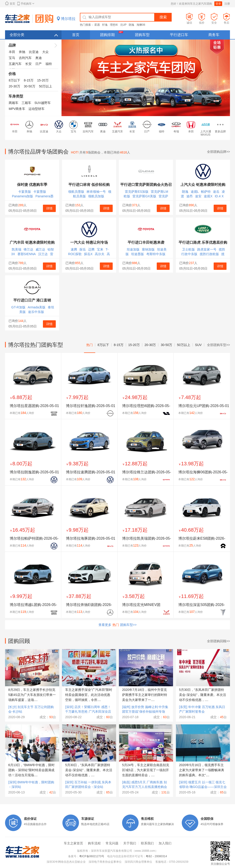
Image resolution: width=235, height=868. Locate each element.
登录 (218, 4)
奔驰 (22, 52)
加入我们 (165, 843)
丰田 (12, 52)
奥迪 (39, 58)
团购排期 (112, 35)
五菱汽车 (15, 64)
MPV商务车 (17, 109)
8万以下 (14, 80)
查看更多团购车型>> (117, 625)
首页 (10, 3)
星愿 (97, 25)
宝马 (12, 58)
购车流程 (94, 843)
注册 (227, 4)
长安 (28, 64)
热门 (90, 345)
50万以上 (46, 86)
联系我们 (147, 843)
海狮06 (141, 25)
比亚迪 (34, 52)
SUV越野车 (43, 103)
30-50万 (30, 86)
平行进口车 (179, 35)
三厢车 (26, 103)
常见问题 (112, 843)
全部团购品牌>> (218, 152)
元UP (123, 25)
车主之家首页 (73, 843)
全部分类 (34, 35)
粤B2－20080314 (156, 856)
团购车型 (142, 35)
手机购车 (26, 4)
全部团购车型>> (218, 345)
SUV (198, 345)
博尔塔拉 (68, 19)
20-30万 (14, 86)
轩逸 (105, 25)
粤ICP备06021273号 (92, 856)
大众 (45, 52)
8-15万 (29, 80)
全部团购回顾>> (218, 641)
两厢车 (14, 103)
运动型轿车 (36, 109)
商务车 (214, 35)
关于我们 (130, 843)
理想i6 (114, 25)
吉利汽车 (25, 58)
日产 (39, 64)
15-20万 (43, 80)
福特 (49, 64)
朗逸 (131, 25)
